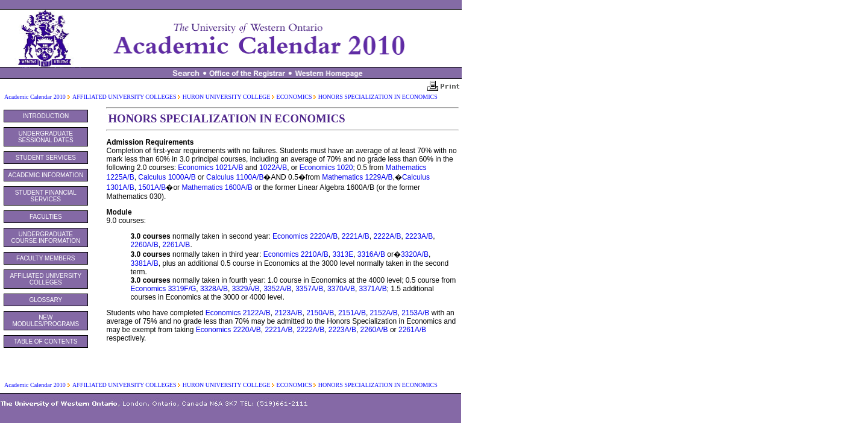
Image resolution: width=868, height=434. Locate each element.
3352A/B (277, 289)
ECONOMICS (295, 97)
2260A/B (145, 245)
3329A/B (246, 289)
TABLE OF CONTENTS (46, 341)
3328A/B (214, 289)
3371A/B (373, 289)
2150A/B (320, 313)
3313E (343, 254)
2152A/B (384, 313)
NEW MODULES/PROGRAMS (46, 321)
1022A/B (273, 168)
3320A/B (415, 254)
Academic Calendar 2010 (35, 97)
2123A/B (288, 313)
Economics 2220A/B (305, 236)
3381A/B (145, 263)
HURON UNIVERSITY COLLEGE (227, 97)
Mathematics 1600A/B (217, 187)
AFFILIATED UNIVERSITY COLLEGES (125, 97)
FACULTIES (46, 217)
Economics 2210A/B (296, 254)
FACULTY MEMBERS (46, 258)
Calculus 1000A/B (167, 177)
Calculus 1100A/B (235, 177)
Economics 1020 (326, 168)
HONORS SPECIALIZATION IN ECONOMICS (378, 97)
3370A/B (341, 289)
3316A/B (371, 254)
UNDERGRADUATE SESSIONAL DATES (46, 137)
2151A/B (352, 313)
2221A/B (356, 236)
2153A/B (415, 313)
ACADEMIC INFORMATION (46, 175)
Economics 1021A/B (210, 168)
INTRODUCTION (46, 116)
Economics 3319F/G (164, 289)
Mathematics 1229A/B (357, 177)
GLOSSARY (46, 300)
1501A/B (152, 187)
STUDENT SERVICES (46, 158)
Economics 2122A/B (238, 313)
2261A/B (176, 245)
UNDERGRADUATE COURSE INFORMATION (46, 237)
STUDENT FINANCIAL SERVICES (46, 196)
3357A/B (309, 289)
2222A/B (388, 236)
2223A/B (419, 236)
